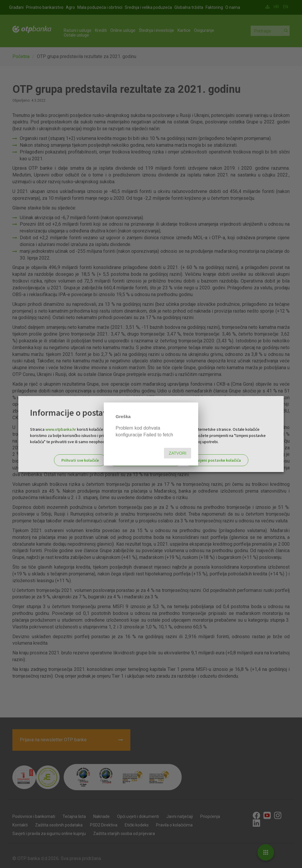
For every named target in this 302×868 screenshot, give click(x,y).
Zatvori (178, 453)
